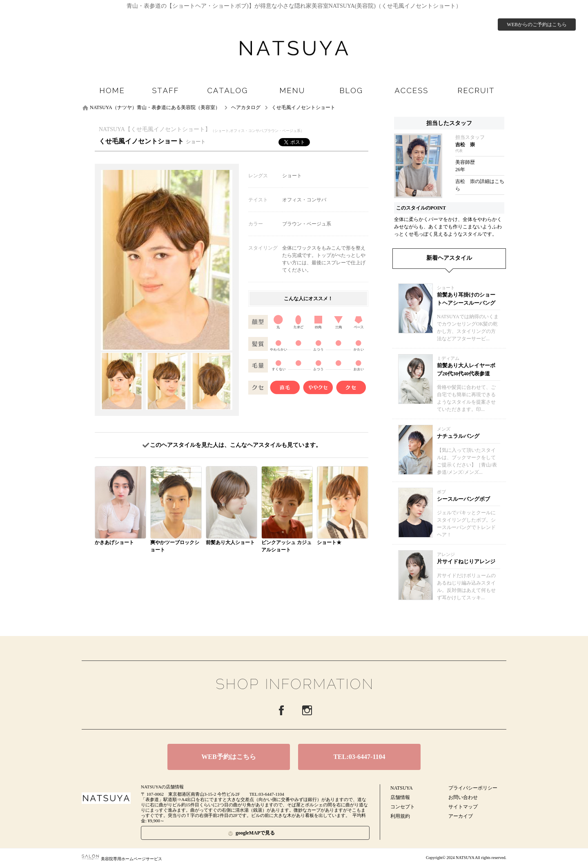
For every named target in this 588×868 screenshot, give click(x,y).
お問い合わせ (463, 797)
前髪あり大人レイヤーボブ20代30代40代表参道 (466, 369)
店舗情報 (400, 797)
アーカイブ (461, 816)
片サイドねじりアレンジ (466, 561)
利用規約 (400, 816)
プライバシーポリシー (473, 788)
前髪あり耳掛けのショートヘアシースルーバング (466, 299)
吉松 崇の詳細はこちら (480, 185)
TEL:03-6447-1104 (359, 757)
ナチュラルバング (458, 436)
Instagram (307, 710)
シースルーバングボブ (463, 499)
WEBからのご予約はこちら (537, 25)
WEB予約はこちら (228, 757)
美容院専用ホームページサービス (122, 859)
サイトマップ (463, 807)
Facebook (281, 710)
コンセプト (403, 807)
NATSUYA (402, 788)
